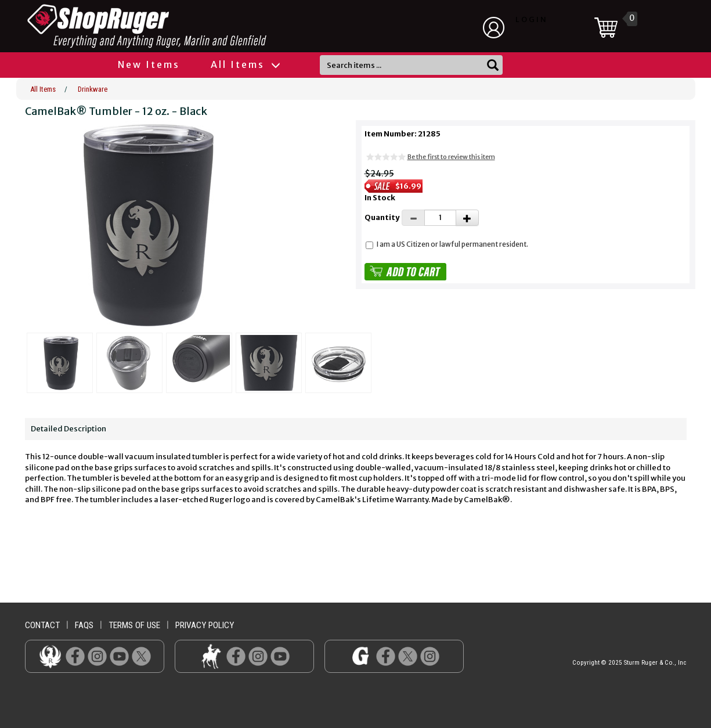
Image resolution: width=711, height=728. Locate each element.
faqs (84, 625)
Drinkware (93, 89)
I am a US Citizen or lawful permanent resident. (452, 244)
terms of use (134, 625)
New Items (149, 64)
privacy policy (205, 625)
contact (42, 625)
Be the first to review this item (451, 157)
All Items (245, 64)
